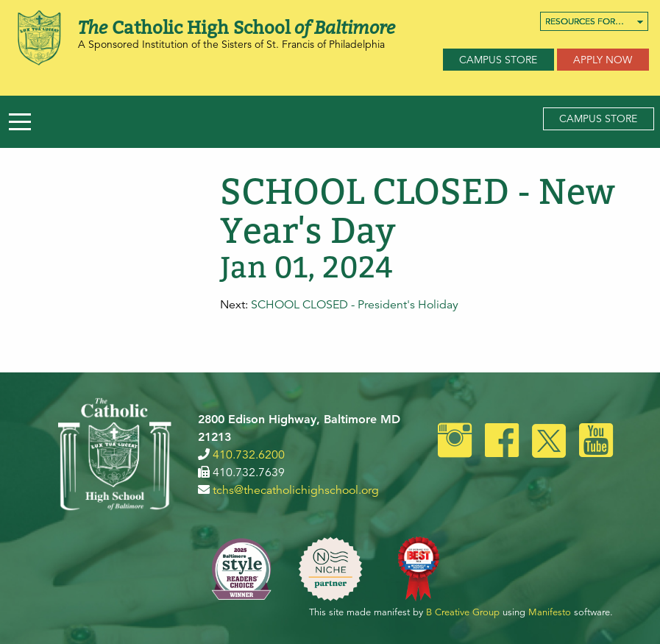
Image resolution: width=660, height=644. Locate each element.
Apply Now (603, 60)
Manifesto (550, 612)
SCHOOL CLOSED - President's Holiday (355, 305)
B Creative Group (463, 612)
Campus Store (498, 60)
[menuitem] (594, 21)
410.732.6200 (249, 455)
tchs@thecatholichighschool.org (296, 490)
